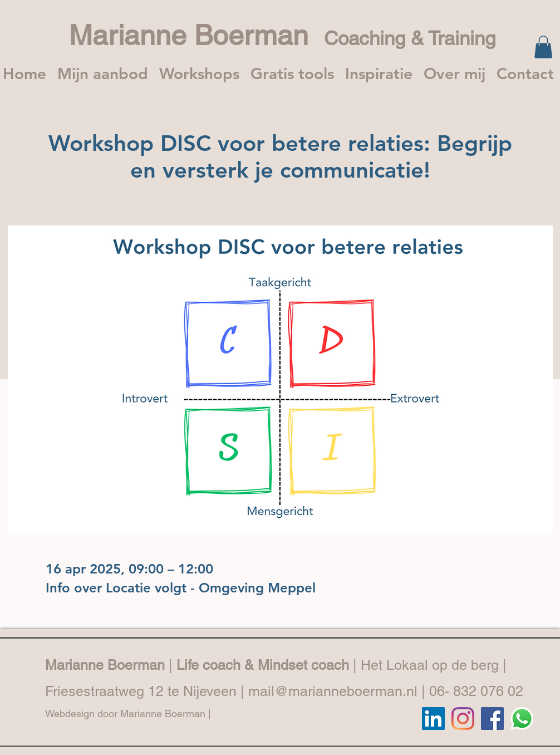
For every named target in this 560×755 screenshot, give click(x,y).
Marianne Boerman (197, 35)
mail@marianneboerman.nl (333, 691)
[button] (543, 47)
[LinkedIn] (433, 719)
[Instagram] (463, 719)
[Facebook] (492, 719)
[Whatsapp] (522, 719)
